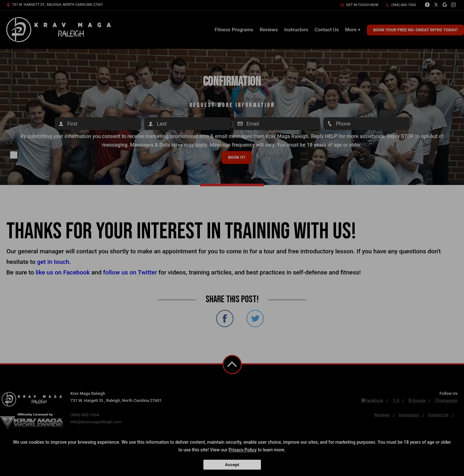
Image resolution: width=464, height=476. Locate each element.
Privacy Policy (243, 450)
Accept (232, 465)
